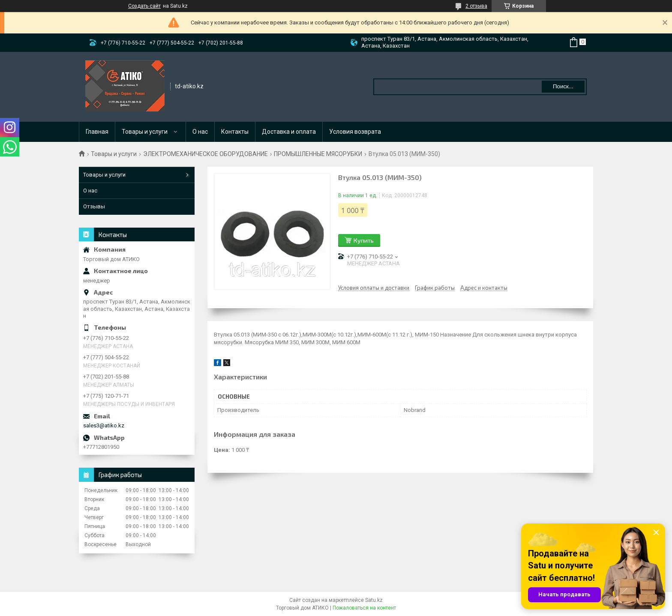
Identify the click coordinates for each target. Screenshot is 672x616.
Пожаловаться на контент (364, 608)
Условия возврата (355, 132)
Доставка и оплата (289, 132)
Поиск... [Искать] (563, 86)
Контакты (235, 132)
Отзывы (94, 206)
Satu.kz (374, 600)
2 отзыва (476, 6)
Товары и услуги (145, 132)
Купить (364, 240)
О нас (200, 132)
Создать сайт (144, 6)
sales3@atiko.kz (104, 425)
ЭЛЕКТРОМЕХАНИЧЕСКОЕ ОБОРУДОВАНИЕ (205, 154)
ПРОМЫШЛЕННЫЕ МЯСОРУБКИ (318, 154)
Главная (97, 132)
